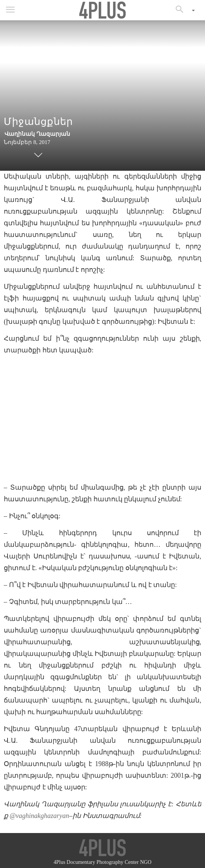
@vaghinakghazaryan (40, 816)
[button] (182, 10)
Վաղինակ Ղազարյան (37, 134)
